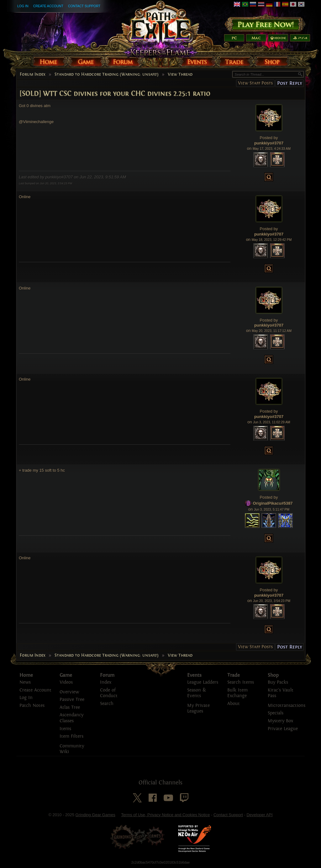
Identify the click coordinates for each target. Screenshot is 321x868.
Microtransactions (287, 705)
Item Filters (71, 736)
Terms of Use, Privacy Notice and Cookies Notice (165, 815)
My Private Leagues (198, 708)
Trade (234, 675)
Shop (273, 675)
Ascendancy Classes (71, 718)
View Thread (180, 74)
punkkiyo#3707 (269, 143)
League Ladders (203, 682)
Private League (283, 729)
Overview (69, 692)
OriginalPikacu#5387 (273, 503)
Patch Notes (32, 705)
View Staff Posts (255, 83)
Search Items (241, 682)
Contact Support (84, 6)
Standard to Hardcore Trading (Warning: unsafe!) (107, 74)
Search (107, 704)
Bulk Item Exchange (237, 693)
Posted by (269, 138)
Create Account (48, 6)
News (25, 682)
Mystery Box (280, 721)
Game (66, 675)
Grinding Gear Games (95, 815)
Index (106, 682)
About (234, 704)
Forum (107, 675)
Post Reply (289, 83)
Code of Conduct (109, 693)
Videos (66, 682)
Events (194, 675)
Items (65, 729)
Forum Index (33, 74)
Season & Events (197, 693)
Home (26, 675)
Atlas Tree (70, 707)
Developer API (259, 815)
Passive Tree (72, 700)
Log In (23, 6)
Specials (276, 713)
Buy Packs (278, 682)
